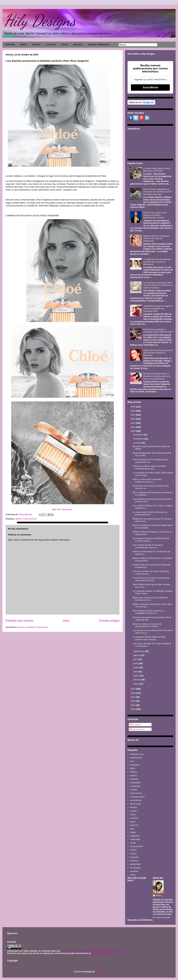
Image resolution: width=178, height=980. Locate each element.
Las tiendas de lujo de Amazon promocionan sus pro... (148, 546)
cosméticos (136, 800)
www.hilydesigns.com (102, 953)
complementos (137, 797)
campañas (135, 783)
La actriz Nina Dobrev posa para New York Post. (157, 170)
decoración (136, 804)
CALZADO (51, 45)
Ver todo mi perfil (161, 917)
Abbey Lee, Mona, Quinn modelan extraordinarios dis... (149, 467)
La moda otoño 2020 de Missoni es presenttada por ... (150, 513)
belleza (133, 772)
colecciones (136, 793)
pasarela (134, 857)
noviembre (139, 439)
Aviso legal (12, 964)
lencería (134, 825)
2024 (133, 415)
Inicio (66, 621)
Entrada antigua (109, 621)
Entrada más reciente (19, 621)
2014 (133, 709)
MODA (23, 45)
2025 (133, 411)
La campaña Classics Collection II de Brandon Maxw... (151, 540)
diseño (18, 519)
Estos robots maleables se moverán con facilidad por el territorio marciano (157, 192)
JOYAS (64, 45)
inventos (134, 818)
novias (133, 854)
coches (134, 790)
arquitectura (136, 758)
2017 (133, 697)
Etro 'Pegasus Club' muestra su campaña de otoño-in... (148, 612)
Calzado (134, 779)
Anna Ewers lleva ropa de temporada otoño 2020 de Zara (151, 579)
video (133, 875)
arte (132, 761)
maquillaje (135, 839)
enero (136, 684)
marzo (137, 676)
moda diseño (136, 846)
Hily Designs (40, 20)
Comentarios (137, 729)
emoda (133, 811)
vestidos (134, 871)
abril (136, 672)
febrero (137, 680)
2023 (133, 419)
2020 (133, 431)
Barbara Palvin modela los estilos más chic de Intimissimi (156, 238)
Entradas (135, 725)
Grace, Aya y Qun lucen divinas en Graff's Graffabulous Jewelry (155, 215)
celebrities (135, 786)
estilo (133, 815)
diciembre (138, 435)
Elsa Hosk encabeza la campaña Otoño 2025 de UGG (158, 331)
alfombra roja (137, 754)
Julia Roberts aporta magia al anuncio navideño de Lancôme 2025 (158, 308)
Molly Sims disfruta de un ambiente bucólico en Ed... (150, 599)
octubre (137, 443)
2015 (133, 705)
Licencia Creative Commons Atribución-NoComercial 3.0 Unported (93, 951)
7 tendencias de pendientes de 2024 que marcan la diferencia (157, 262)
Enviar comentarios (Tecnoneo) (33, 627)
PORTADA (10, 45)
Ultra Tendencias (65, 509)
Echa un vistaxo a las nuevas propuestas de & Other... (147, 625)
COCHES (36, 45)
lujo (132, 829)
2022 (133, 423)
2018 (133, 693)
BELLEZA (78, 45)
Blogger (99, 972)
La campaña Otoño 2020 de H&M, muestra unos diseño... (149, 638)
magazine (135, 836)
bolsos (133, 776)
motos (133, 850)
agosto (137, 655)
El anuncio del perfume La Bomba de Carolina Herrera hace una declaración (157, 376)
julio (136, 659)
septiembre (139, 651)
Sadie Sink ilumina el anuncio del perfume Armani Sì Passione (158, 353)
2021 (133, 427)
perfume (33, 519)
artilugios (135, 765)
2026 (133, 407)
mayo (136, 667)
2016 (133, 701)
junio (136, 663)
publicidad (135, 864)
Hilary (159, 895)
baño (133, 768)
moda (25, 519)
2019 (133, 689)
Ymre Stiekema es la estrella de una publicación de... (150, 461)
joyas (133, 822)
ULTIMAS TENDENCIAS (99, 45)
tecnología (135, 868)
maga (133, 832)
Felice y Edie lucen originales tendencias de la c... (147, 481)
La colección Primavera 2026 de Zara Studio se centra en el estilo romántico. (158, 285)
